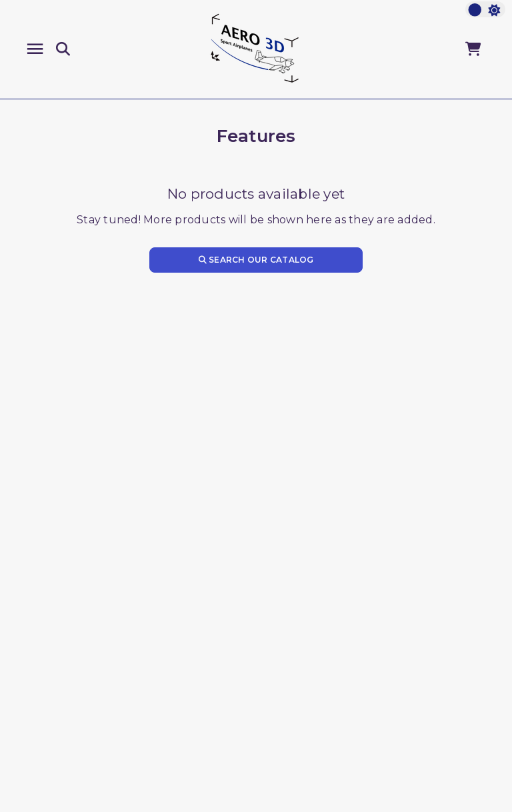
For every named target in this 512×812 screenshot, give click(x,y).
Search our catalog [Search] (256, 260)
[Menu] (35, 49)
